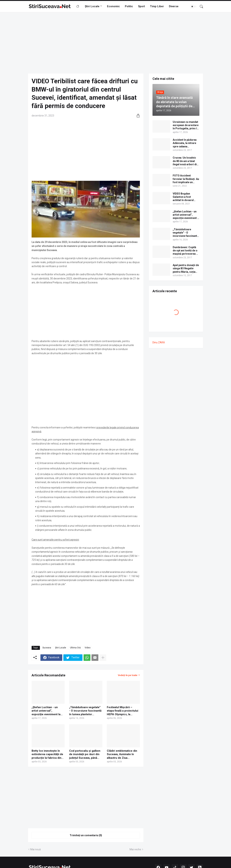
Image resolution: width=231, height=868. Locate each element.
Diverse (174, 6)
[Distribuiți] (137, 116)
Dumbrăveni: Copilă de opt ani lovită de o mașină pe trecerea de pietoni (186, 251)
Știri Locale (92, 6)
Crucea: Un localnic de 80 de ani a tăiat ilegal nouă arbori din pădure (185, 161)
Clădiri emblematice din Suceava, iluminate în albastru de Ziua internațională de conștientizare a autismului (122, 754)
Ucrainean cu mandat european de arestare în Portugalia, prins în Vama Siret (186, 125)
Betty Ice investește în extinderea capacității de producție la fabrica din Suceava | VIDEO (47, 754)
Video (88, 648)
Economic (113, 6)
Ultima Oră (75, 648)
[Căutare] (200, 7)
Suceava (47, 648)
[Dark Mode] (193, 7)
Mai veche (135, 849)
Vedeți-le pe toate (128, 675)
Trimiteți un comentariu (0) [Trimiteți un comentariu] (86, 835)
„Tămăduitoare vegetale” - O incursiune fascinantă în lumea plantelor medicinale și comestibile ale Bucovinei (85, 711)
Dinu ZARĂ (159, 342)
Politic (129, 6)
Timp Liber (157, 6)
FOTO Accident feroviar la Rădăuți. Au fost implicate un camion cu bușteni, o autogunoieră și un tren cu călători (186, 179)
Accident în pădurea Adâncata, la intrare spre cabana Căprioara (185, 143)
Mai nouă (36, 849)
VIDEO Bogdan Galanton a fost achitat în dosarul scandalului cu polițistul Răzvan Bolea (183, 197)
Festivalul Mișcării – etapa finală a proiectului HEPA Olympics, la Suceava (123, 711)
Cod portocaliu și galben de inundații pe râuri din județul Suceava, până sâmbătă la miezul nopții (85, 754)
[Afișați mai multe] (103, 658)
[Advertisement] (115, 43)
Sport (141, 6)
